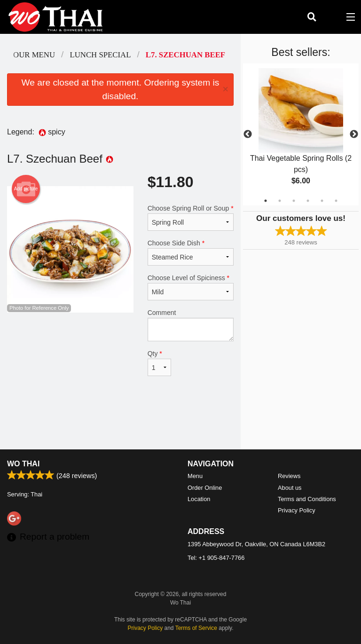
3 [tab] (294, 201)
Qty (159, 363)
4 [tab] (308, 201)
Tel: (216, 558)
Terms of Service (196, 628)
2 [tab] (280, 201)
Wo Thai (23, 464)
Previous (248, 134)
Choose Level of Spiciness (191, 287)
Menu (195, 476)
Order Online (205, 488)
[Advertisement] (120, 419)
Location (199, 499)
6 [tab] (336, 201)
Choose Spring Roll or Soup (191, 218)
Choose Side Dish (191, 252)
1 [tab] (266, 201)
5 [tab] (322, 201)
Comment (191, 325)
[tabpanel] (301, 134)
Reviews (289, 476)
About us (290, 488)
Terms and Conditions (307, 499)
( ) (331, 17)
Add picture (26, 189)
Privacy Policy (297, 510)
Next (354, 134)
